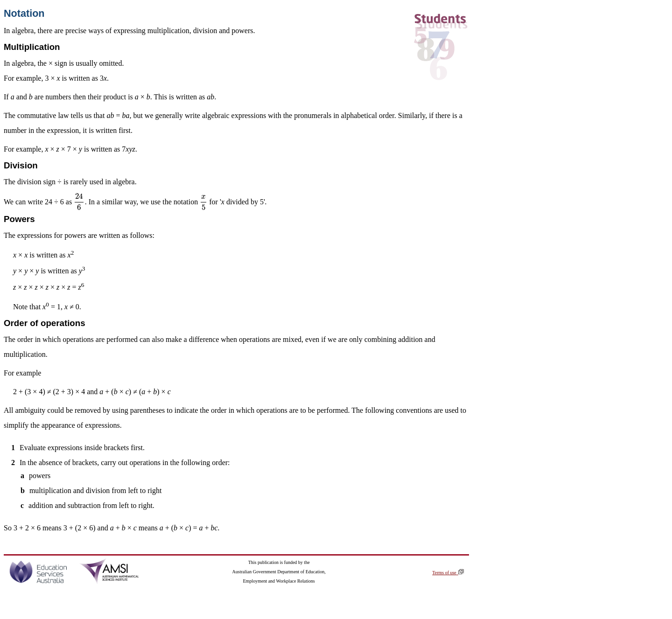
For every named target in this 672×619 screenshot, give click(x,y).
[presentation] (79, 202)
